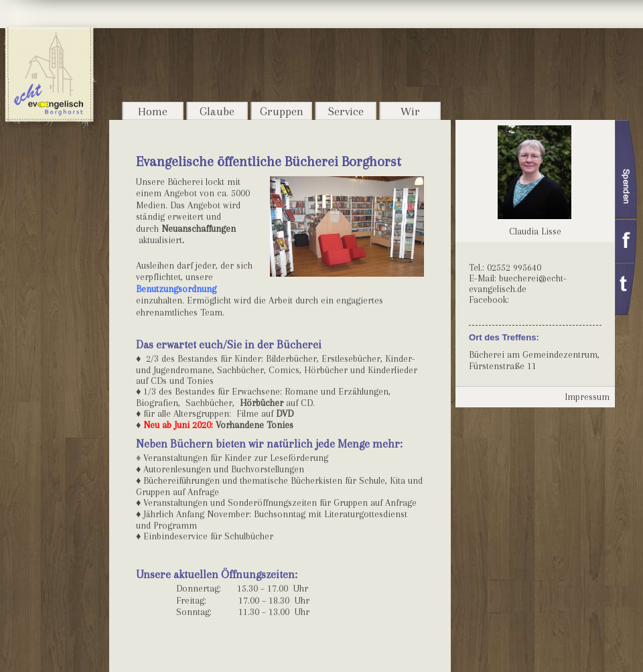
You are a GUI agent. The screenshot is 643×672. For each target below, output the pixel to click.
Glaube (217, 111)
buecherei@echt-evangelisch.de (518, 283)
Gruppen (282, 111)
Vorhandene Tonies (255, 425)
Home (153, 111)
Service (346, 111)
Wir (410, 111)
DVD (285, 413)
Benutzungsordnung (176, 289)
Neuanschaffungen (199, 228)
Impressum (587, 397)
